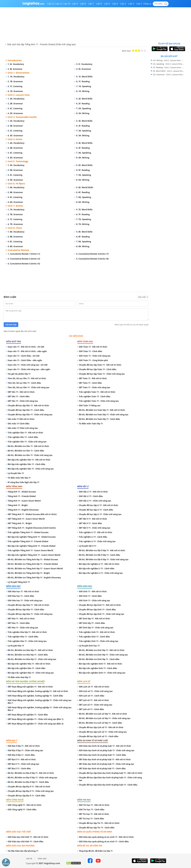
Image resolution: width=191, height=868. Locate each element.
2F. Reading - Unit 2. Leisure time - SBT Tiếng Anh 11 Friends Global (169, 67)
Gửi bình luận (11, 325)
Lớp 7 (91, 4)
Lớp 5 (107, 4)
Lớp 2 (131, 4)
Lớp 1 (139, 4)
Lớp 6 (99, 4)
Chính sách (42, 859)
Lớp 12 (51, 4)
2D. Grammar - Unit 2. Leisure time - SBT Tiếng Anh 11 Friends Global (169, 74)
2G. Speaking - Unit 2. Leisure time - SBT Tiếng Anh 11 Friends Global (169, 64)
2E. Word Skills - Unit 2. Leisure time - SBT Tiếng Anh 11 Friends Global (169, 71)
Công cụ (147, 4)
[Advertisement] (76, 276)
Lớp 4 (115, 4)
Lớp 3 (123, 4)
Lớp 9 (75, 4)
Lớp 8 (83, 4)
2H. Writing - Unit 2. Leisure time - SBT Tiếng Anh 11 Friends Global (169, 60)
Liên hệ (29, 859)
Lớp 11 (59, 4)
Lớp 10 (67, 4)
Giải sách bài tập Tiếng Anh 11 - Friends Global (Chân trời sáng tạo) (41, 44)
